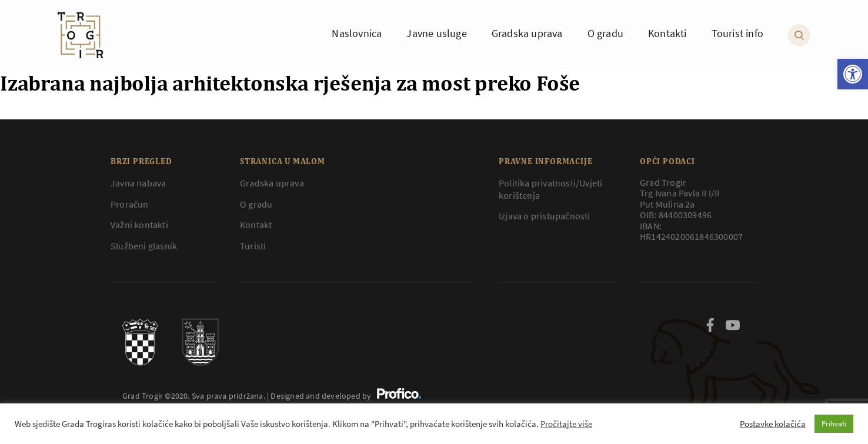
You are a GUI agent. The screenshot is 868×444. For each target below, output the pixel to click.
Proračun (130, 204)
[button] (853, 74)
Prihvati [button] (834, 424)
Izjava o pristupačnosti (545, 216)
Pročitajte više (566, 424)
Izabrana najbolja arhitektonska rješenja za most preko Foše (290, 83)
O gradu (256, 204)
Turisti (253, 246)
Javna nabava (138, 183)
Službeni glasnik (144, 246)
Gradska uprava (272, 183)
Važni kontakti (139, 225)
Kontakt (256, 225)
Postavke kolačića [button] (773, 424)
